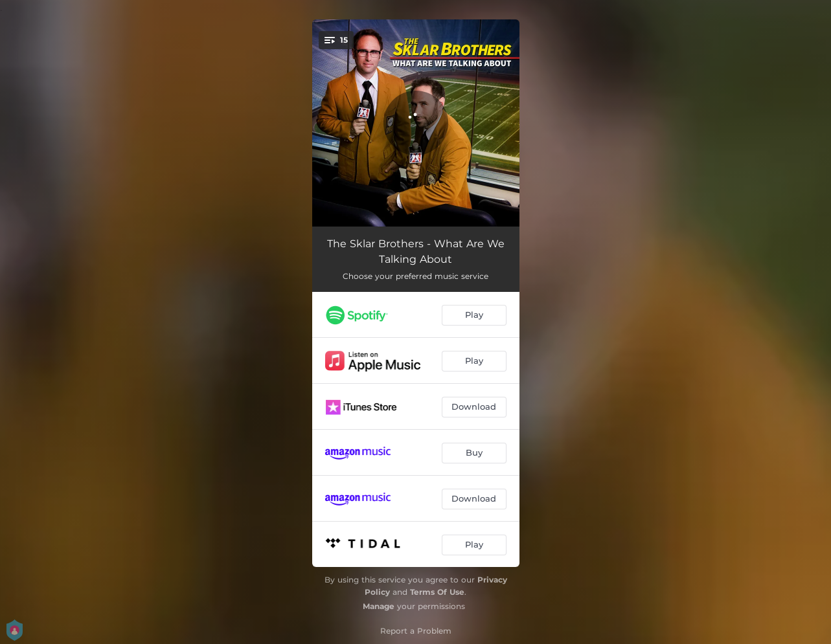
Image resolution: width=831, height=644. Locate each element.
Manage (379, 606)
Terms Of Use (437, 592)
